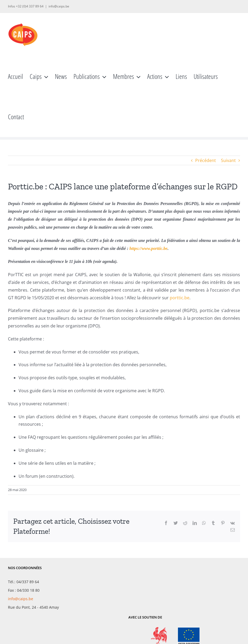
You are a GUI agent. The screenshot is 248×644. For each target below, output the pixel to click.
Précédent (206, 160)
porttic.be (180, 298)
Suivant (228, 160)
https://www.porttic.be (148, 248)
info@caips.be (59, 6)
